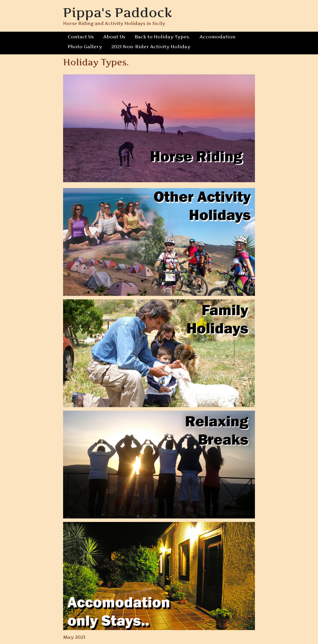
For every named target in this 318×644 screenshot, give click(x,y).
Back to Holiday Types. (162, 37)
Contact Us (81, 37)
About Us (114, 37)
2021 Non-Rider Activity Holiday (151, 46)
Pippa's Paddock (118, 12)
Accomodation (217, 37)
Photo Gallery (85, 46)
